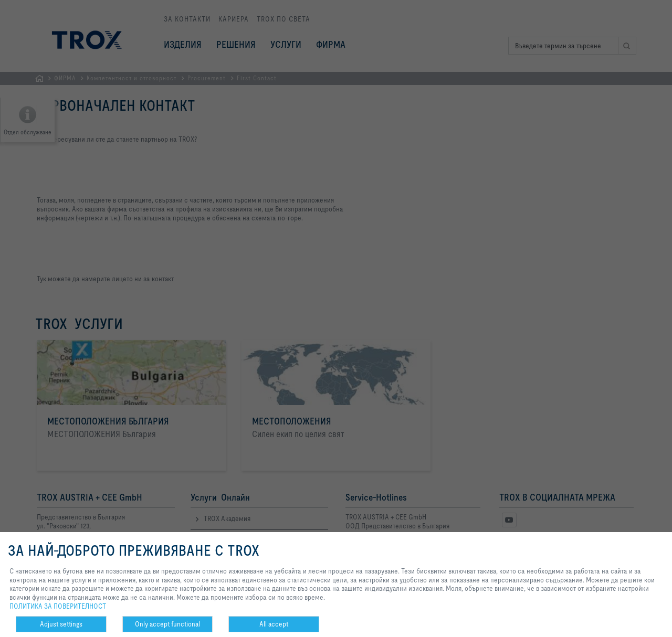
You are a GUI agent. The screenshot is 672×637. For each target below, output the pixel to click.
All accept (274, 624)
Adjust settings (61, 624)
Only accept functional (167, 624)
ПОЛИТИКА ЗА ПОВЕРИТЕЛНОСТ (58, 606)
